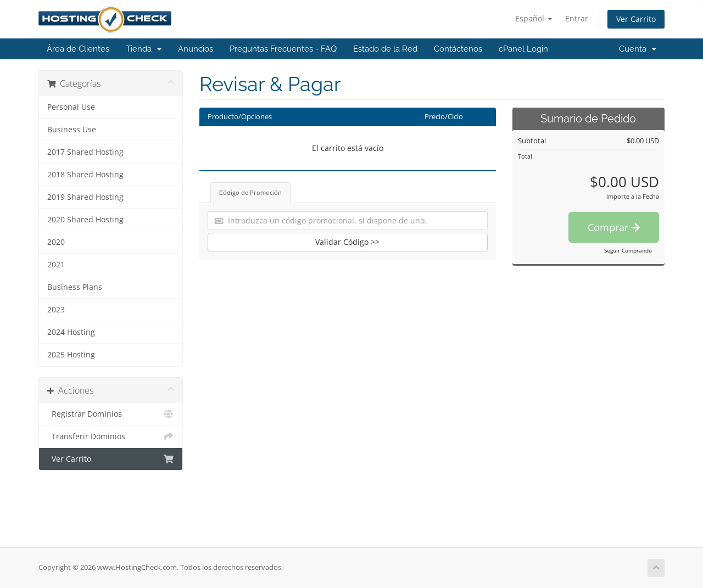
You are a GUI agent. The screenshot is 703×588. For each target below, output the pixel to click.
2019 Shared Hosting (85, 197)
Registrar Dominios (111, 414)
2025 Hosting (71, 355)
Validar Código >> (347, 242)
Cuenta (638, 49)
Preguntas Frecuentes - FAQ (283, 49)
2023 (56, 310)
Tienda (144, 49)
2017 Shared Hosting (85, 152)
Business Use (72, 130)
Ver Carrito (636, 19)
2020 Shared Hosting (85, 220)
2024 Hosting (71, 332)
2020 (56, 242)
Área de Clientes (78, 49)
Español (534, 18)
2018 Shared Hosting (85, 175)
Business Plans (75, 287)
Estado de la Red (385, 49)
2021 (56, 265)
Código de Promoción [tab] (250, 192)
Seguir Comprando (628, 250)
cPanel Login (523, 49)
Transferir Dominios (111, 436)
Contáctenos (458, 49)
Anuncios (196, 49)
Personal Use (71, 107)
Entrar (577, 18)
